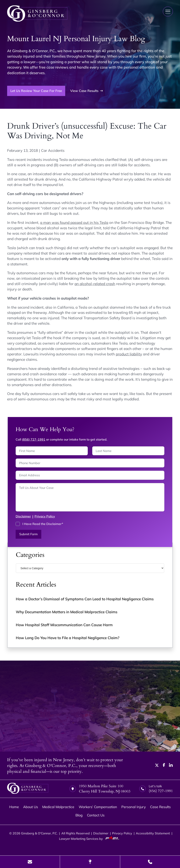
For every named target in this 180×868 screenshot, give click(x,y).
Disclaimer (23, 516)
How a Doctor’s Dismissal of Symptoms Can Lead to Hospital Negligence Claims (85, 599)
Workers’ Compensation (98, 807)
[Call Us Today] (150, 862)
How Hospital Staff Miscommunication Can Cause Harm (64, 625)
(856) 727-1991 (34, 439)
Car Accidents (53, 150)
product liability (129, 354)
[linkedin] (171, 765)
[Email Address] (90, 475)
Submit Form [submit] (28, 534)
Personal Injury (134, 807)
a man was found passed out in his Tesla (74, 223)
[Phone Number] (90, 463)
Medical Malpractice (58, 807)
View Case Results (87, 91)
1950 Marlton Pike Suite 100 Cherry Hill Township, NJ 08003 (100, 789)
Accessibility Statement (153, 833)
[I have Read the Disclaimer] (18, 524)
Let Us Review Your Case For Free (36, 91)
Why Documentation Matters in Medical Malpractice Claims (67, 612)
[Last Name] (128, 451)
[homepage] (28, 789)
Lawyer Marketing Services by (90, 838)
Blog (79, 815)
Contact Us (96, 815)
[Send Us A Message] (30, 862)
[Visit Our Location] (90, 862)
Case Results (160, 807)
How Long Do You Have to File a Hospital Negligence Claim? (68, 638)
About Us (31, 807)
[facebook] (164, 765)
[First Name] (52, 451)
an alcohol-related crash (95, 284)
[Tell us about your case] (90, 497)
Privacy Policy (45, 516)
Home (14, 807)
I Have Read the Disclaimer (43, 524)
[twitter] (157, 765)
